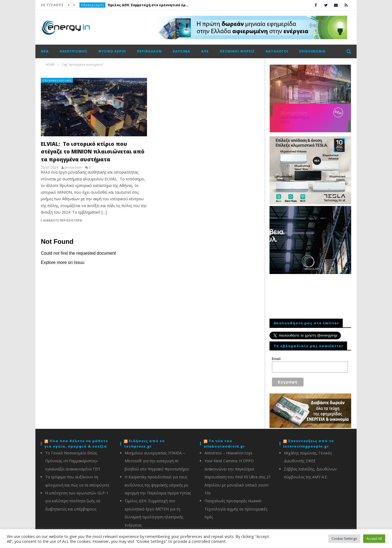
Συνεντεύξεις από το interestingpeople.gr (309, 440)
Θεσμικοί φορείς (237, 51)
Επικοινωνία (312, 51)
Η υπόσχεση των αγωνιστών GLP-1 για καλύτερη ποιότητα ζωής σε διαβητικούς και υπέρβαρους (77, 498)
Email (276, 359)
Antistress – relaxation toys (228, 450)
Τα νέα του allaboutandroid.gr (224, 440)
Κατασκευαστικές (57, 80)
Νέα (45, 51)
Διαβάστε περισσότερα (62, 220)
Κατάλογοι (277, 51)
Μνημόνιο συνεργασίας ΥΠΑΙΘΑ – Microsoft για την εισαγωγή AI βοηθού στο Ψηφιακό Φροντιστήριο (157, 458)
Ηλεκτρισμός (93, 5)
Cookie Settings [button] (344, 538)
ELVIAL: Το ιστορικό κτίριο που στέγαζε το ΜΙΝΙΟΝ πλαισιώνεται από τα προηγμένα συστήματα (93, 152)
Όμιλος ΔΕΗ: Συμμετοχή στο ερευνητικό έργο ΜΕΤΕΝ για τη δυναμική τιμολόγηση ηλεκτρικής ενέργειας (148, 5)
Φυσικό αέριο (112, 51)
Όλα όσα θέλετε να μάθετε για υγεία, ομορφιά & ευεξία (76, 440)
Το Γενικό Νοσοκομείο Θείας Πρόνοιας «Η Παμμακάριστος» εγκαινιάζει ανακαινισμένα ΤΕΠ (73, 458)
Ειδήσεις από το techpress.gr (144, 440)
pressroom (73, 168)
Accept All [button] (374, 538)
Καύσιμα (181, 51)
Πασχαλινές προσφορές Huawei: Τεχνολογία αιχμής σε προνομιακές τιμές (236, 506)
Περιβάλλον (149, 51)
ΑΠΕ (205, 51)
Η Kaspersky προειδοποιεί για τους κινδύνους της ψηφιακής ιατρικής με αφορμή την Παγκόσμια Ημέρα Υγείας (158, 482)
